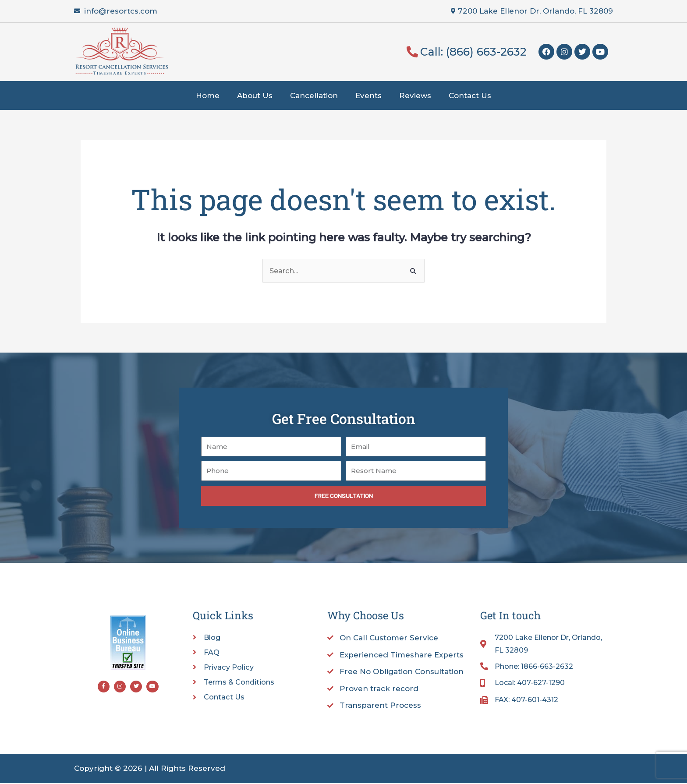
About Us (255, 95)
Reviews (415, 95)
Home (208, 95)
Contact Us (470, 95)
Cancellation (314, 95)
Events (368, 95)
